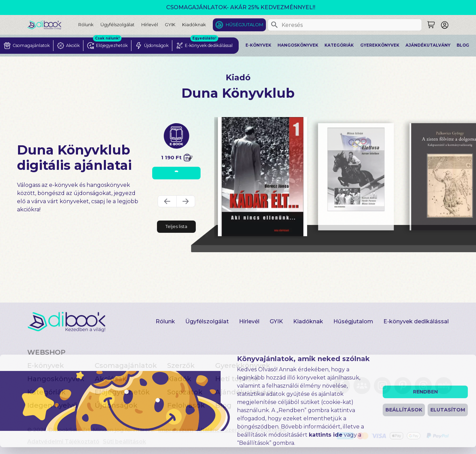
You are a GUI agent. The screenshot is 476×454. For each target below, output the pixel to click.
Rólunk (86, 25)
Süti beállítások (124, 442)
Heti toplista (237, 379)
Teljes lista (176, 226)
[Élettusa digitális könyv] (356, 177)
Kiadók (179, 379)
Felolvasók (186, 405)
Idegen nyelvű (52, 405)
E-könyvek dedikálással (416, 321)
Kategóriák (339, 45)
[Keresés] (274, 25)
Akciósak (111, 379)
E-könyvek (258, 45)
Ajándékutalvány (428, 45)
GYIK (170, 25)
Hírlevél (150, 25)
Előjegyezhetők (122, 392)
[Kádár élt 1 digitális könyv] (263, 177)
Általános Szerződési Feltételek (242, 430)
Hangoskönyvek (298, 45)
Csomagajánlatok (126, 366)
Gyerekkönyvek (380, 45)
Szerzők (181, 366)
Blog (463, 45)
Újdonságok (116, 405)
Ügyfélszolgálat (117, 25)
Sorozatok (185, 392)
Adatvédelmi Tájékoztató (63, 442)
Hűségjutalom (244, 25)
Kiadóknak (194, 25)
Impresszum (176, 430)
